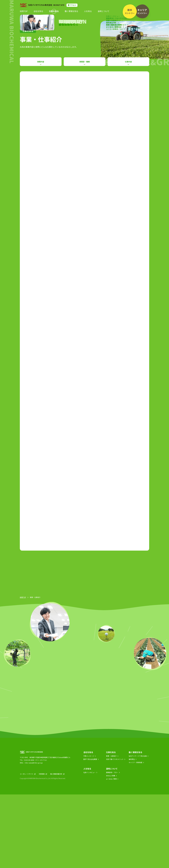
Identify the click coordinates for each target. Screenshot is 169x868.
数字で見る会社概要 (90, 833)
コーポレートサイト (27, 847)
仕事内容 (128, 62)
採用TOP (23, 671)
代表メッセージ (89, 829)
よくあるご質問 (111, 852)
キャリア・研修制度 (135, 836)
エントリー (130, 11)
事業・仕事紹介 (111, 829)
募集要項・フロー (112, 846)
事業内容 (41, 62)
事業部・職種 (84, 62)
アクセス (73, 5)
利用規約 (42, 847)
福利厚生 (132, 833)
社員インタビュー (89, 846)
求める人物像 (111, 849)
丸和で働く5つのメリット (115, 833)
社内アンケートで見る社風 (138, 829)
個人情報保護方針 (56, 847)
